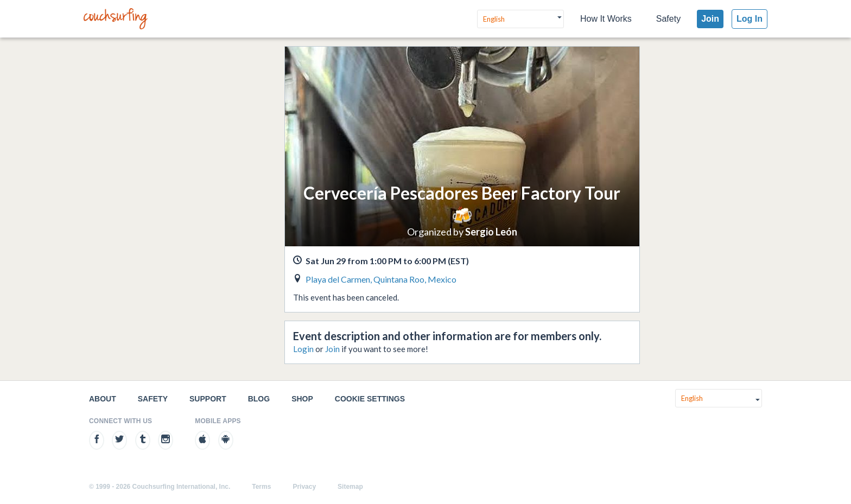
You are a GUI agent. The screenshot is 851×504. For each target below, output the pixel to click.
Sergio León (491, 232)
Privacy (304, 487)
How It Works (606, 19)
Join (710, 19)
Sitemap (350, 487)
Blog (259, 399)
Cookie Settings (370, 399)
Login (303, 349)
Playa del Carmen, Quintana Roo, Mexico (381, 279)
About (103, 399)
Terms (261, 487)
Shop (302, 399)
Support (208, 399)
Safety (668, 19)
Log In (750, 19)
